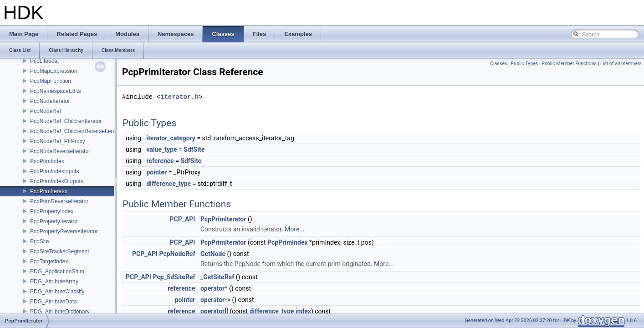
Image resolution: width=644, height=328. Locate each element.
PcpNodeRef (46, 111)
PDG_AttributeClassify (57, 292)
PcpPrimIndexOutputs (57, 181)
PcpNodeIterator (50, 101)
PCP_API (182, 219)
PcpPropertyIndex (52, 211)
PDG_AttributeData (54, 302)
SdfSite (194, 149)
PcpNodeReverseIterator (60, 151)
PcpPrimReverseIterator (59, 201)
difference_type (169, 184)
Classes (498, 64)
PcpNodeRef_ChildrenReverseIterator (76, 131)
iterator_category (171, 138)
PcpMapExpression (54, 71)
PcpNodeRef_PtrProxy (58, 141)
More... (294, 229)
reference (160, 161)
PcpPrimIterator (49, 191)
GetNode (213, 254)
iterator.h (179, 97)
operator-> (215, 300)
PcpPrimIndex (47, 161)
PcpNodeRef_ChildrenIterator (66, 121)
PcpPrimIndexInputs (54, 171)
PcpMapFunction (51, 81)
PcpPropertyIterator (54, 221)
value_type (161, 149)
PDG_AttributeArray (54, 282)
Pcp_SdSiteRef (174, 277)
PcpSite (39, 241)
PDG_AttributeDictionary (60, 312)
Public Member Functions (569, 64)
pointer (156, 172)
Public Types (524, 64)
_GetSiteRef (217, 277)
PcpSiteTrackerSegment (60, 251)
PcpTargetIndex (49, 261)
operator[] (214, 311)
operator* (214, 288)
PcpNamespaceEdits (55, 91)
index (303, 311)
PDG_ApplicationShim (57, 272)
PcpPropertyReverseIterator (64, 231)
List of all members (621, 64)
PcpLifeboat (44, 61)
